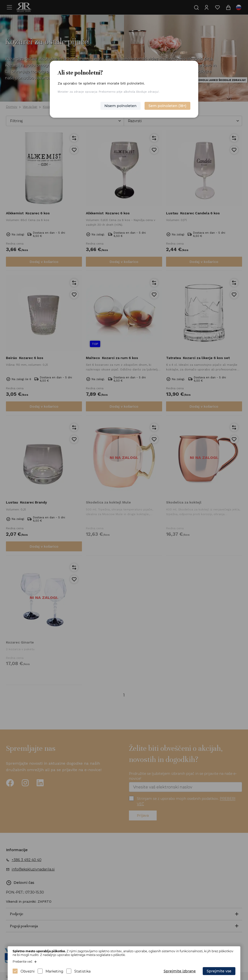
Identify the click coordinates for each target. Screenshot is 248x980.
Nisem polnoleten (121, 106)
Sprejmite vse (219, 971)
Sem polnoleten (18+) (167, 106)
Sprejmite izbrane (180, 971)
